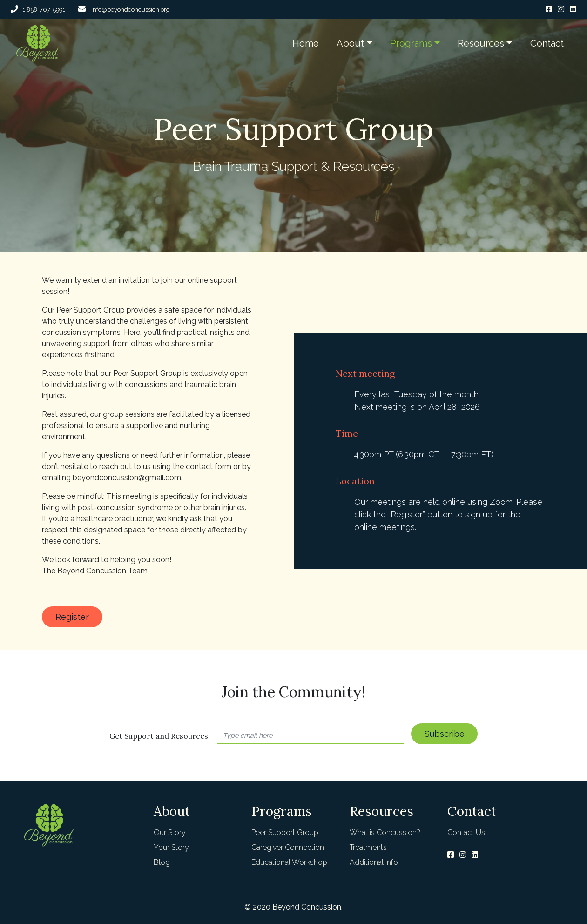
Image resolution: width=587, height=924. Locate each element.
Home (306, 43)
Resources (481, 43)
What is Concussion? (385, 832)
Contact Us (466, 832)
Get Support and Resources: (160, 736)
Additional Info (374, 862)
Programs (411, 43)
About (350, 43)
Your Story (171, 847)
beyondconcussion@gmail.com (127, 478)
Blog (162, 862)
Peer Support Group (285, 832)
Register (72, 617)
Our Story (170, 832)
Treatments (368, 847)
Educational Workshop (289, 862)
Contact (547, 43)
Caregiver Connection (288, 847)
